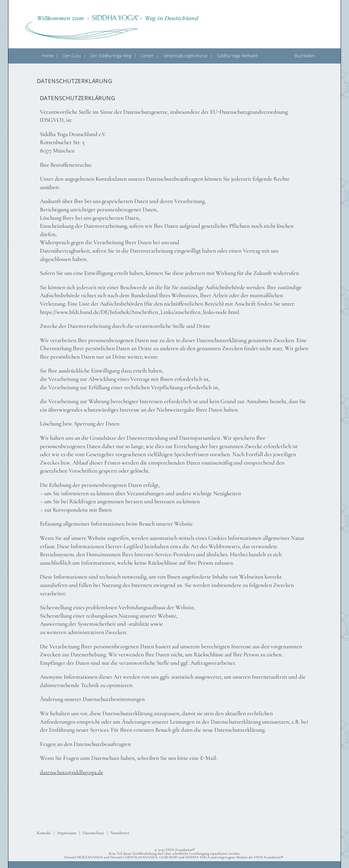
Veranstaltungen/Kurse (185, 56)
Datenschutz (93, 833)
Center (147, 56)
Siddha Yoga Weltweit (237, 56)
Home (48, 56)
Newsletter (120, 833)
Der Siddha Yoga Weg (111, 56)
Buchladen (305, 56)
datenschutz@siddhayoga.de (72, 772)
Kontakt (44, 833)
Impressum (67, 833)
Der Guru (72, 56)
